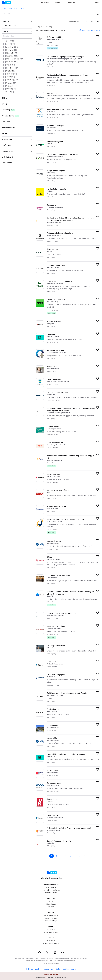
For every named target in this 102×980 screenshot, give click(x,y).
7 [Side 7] (80, 856)
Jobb (10, 8)
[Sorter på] (75, 21)
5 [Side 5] (70, 856)
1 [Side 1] (52, 856)
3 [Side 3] (61, 856)
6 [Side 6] (75, 856)
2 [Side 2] (56, 856)
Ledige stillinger (20, 8)
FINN (4, 8)
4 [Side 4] (66, 856)
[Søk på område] (17, 36)
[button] (86, 21)
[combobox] (51, 14)
